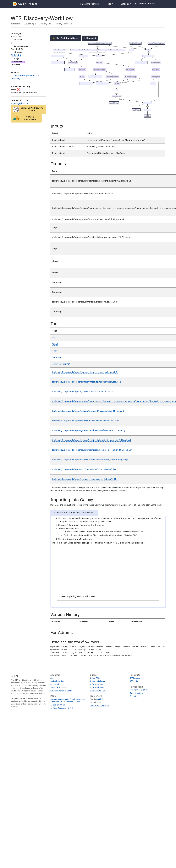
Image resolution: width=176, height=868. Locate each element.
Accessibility (55, 684)
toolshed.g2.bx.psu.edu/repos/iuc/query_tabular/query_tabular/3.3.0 (84, 479)
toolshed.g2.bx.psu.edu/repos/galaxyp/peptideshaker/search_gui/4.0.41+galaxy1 (90, 460)
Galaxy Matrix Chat (98, 690)
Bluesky (135, 681)
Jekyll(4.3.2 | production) (100, 705)
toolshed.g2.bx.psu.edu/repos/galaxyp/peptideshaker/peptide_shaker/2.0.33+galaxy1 (92, 450)
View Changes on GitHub (62, 708)
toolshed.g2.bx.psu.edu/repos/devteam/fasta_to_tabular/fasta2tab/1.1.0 (87, 382)
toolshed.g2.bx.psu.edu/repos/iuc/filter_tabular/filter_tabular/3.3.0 (84, 469)
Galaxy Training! (25, 4)
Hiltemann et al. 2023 (139, 690)
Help (108, 5)
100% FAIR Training (59, 687)
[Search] (152, 3)
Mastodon (136, 678)
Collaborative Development (61, 690)
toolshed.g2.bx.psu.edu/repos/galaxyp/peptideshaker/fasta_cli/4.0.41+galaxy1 (89, 431)
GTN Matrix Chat (97, 687)
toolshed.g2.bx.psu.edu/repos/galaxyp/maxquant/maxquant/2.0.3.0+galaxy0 (88, 411)
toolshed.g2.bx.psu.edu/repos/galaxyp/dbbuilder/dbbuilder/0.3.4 (83, 392)
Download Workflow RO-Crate (29, 109)
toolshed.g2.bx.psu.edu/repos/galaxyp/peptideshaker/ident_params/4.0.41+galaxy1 (91, 440)
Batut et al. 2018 (137, 693)
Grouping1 (57, 358)
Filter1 (55, 344)
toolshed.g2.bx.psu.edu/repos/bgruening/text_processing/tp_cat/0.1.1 (85, 372)
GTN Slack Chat (97, 684)
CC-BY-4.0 (16, 55)
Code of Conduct (57, 681)
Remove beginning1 (61, 364)
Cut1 (54, 338)
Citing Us (134, 696)
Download (90, 39)
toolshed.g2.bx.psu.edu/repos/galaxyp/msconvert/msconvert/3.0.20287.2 (87, 421)
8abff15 (100, 699)
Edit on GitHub (58, 705)
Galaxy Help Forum (98, 681)
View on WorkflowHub (25, 118)
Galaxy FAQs (95, 678)
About (53, 678)
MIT (92, 702)
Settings (124, 5)
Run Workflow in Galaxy (66, 38)
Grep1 (55, 351)
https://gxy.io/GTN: (20, 104)
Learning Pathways (89, 5)
